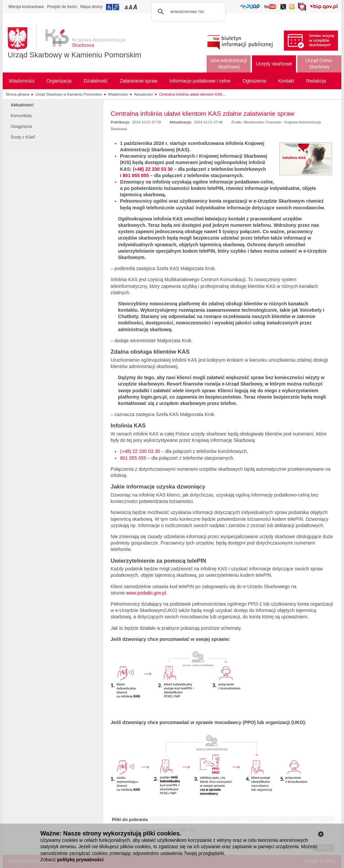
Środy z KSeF (23, 137)
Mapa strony (91, 7)
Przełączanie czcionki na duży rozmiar (136, 7)
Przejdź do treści (62, 7)
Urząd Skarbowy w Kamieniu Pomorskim (74, 55)
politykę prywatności (80, 860)
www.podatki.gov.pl (146, 593)
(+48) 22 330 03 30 (153, 169)
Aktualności (143, 94)
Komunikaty (21, 116)
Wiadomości (118, 94)
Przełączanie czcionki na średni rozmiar (131, 7)
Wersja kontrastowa (26, 7)
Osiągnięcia (21, 126)
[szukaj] (187, 12)
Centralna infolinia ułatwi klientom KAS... (192, 94)
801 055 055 (136, 175)
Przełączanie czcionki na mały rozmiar (127, 7)
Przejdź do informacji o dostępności (113, 7)
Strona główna (17, 94)
